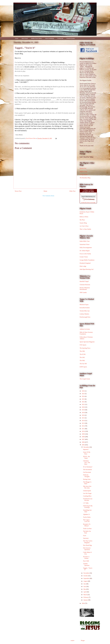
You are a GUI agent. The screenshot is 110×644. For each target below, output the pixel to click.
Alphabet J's (86, 514)
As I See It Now (84, 226)
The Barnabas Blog (85, 178)
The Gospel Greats (85, 379)
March (85, 595)
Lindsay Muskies (84, 314)
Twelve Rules (87, 517)
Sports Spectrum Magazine (87, 342)
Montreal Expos (84, 305)
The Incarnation (87, 470)
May (85, 589)
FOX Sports (83, 345)
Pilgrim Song (83, 172)
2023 (83, 399)
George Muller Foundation (87, 260)
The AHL (82, 357)
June (85, 587)
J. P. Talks (86, 503)
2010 (83, 431)
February (86, 597)
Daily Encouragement (86, 248)
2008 (83, 437)
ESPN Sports (83, 367)
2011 (83, 429)
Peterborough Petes (85, 317)
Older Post (72, 191)
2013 (83, 423)
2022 (83, 402)
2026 (83, 391)
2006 (83, 442)
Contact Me (60, 38)
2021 (83, 404)
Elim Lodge (83, 266)
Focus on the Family (85, 254)
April (85, 592)
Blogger (83, 641)
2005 (83, 445)
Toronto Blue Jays (85, 311)
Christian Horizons (85, 285)
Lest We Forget (87, 493)
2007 (83, 439)
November (87, 573)
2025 (83, 394)
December (86, 447)
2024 (83, 396)
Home (17, 38)
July (85, 584)
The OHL (82, 351)
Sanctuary (86, 538)
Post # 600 (86, 561)
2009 (83, 434)
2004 (83, 603)
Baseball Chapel (84, 281)
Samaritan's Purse (85, 244)
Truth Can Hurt (87, 529)
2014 (83, 421)
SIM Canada (83, 292)
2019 (83, 410)
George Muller (84, 175)
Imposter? (86, 449)
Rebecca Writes (84, 217)
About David (25, 38)
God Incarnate (87, 472)
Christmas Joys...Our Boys (87, 462)
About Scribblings (50, 38)
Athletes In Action (85, 329)
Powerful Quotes (71, 38)
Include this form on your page (88, 202)
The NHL (82, 361)
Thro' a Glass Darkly (85, 229)
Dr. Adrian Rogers (85, 251)
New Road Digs (87, 545)
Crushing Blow (87, 496)
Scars (85, 536)
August (86, 581)
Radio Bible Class (85, 241)
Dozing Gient (87, 479)
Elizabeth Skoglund (85, 263)
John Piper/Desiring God (86, 269)
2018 (83, 413)
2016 (83, 415)
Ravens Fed (83, 168)
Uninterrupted (87, 491)
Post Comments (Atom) (48, 196)
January (86, 600)
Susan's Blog (83, 223)
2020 (83, 407)
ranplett (72, 641)
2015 (83, 418)
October (86, 576)
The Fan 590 (83, 364)
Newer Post (18, 191)
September (87, 578)
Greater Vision (84, 257)
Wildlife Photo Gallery (36, 38)
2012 (83, 426)
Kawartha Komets (85, 308)
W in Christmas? (88, 467)
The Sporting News (85, 348)
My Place (82, 220)
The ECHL (83, 354)
